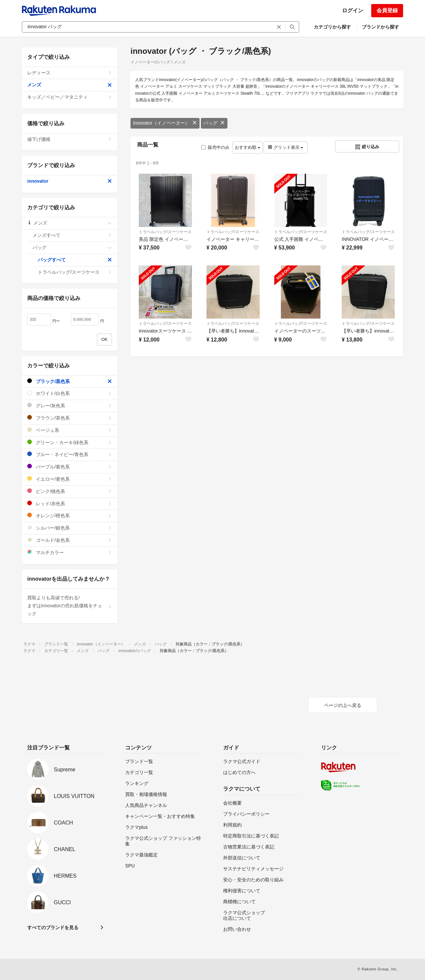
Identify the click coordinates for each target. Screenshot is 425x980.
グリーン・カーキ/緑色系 (70, 442)
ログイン (353, 10)
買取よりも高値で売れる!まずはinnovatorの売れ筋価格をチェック (70, 606)
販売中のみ (215, 147)
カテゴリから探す (332, 27)
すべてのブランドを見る (53, 928)
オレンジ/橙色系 (70, 515)
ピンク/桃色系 (70, 491)
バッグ (214, 123)
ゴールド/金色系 (70, 540)
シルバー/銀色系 (70, 528)
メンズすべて (72, 235)
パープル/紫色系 (70, 467)
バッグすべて (75, 260)
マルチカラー (70, 552)
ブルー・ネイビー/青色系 (70, 454)
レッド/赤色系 (70, 503)
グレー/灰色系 (70, 405)
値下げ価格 (70, 139)
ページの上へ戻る (343, 705)
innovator (70, 181)
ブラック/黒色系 (70, 381)
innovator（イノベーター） (165, 123)
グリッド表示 (286, 147)
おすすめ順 (248, 147)
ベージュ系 (70, 430)
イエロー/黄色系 (70, 479)
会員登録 (387, 10)
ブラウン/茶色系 (70, 418)
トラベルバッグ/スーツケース (165, 232)
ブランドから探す (381, 27)
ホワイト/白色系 (70, 393)
